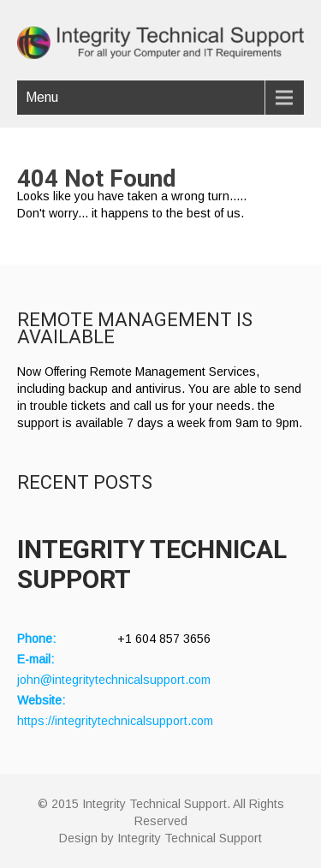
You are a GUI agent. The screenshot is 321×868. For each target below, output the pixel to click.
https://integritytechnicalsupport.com (115, 721)
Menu (42, 97)
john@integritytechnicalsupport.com (114, 680)
